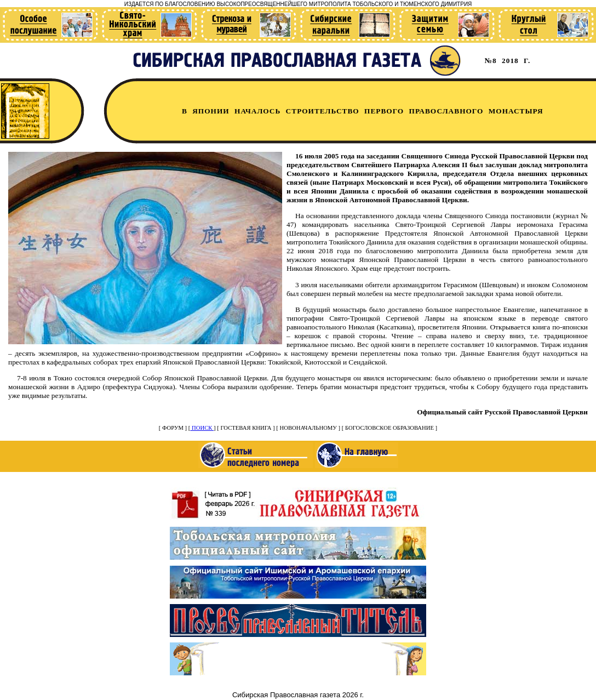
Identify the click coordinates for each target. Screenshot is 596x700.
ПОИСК (202, 428)
